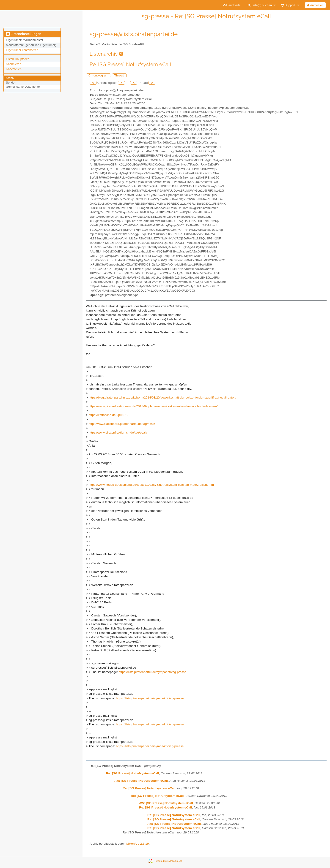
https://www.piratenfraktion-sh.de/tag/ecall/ (118, 433)
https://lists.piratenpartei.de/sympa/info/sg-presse (153, 672)
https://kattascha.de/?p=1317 (109, 415)
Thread (119, 75)
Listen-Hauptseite (18, 59)
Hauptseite (232, 5)
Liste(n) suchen (260, 5)
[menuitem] (232, 5)
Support (288, 5)
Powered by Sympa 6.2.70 (168, 861)
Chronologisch (98, 75)
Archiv (10, 78)
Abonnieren (14, 64)
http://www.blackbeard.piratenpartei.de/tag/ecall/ (122, 424)
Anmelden (315, 5)
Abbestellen (14, 69)
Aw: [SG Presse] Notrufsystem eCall (141, 781)
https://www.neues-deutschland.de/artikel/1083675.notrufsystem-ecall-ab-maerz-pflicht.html (152, 485)
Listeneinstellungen (24, 34)
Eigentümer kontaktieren (22, 50)
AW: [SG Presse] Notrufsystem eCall (166, 803)
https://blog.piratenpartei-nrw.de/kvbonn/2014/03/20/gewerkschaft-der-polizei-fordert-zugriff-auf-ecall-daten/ (162, 397)
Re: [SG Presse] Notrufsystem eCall (132, 773)
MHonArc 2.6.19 (137, 844)
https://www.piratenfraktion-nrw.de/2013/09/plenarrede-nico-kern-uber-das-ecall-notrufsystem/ (153, 406)
